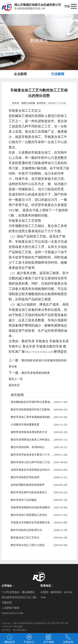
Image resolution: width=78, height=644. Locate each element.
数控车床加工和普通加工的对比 (29, 515)
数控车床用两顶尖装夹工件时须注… (32, 440)
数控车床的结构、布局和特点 (28, 447)
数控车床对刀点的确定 (24, 500)
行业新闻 (58, 74)
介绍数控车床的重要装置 (25, 425)
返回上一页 (16, 379)
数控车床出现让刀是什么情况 (28, 545)
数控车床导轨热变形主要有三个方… (32, 455)
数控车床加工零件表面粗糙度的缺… (32, 417)
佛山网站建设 (20, 630)
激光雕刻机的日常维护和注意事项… (32, 402)
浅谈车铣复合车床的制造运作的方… (32, 470)
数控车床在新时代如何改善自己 (29, 492)
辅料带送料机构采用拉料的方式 (29, 432)
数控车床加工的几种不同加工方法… (32, 462)
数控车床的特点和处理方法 (26, 530)
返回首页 (14, 385)
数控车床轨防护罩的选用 (25, 477)
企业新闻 (20, 74)
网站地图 (18, 627)
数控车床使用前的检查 (36, 373)
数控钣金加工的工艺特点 (25, 538)
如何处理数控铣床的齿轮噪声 (28, 485)
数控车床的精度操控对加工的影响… (32, 410)
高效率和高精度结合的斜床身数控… (32, 507)
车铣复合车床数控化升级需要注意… (32, 522)
